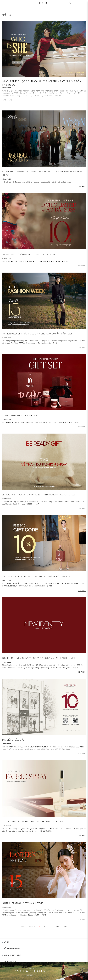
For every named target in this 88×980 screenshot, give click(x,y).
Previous (32, 927)
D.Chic (6, 942)
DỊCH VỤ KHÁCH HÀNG (12, 955)
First (23, 927)
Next (58, 927)
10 (51, 927)
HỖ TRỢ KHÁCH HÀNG (12, 949)
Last (65, 927)
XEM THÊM (7, 100)
